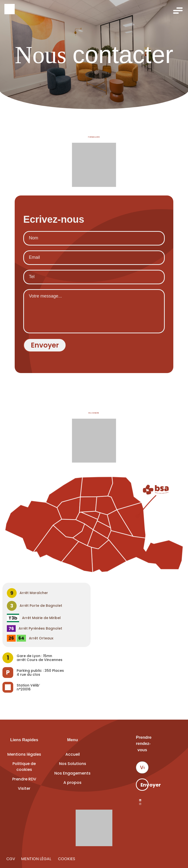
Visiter (24, 788)
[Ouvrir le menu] (177, 11)
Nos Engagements (72, 773)
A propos (72, 783)
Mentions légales (24, 754)
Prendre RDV (24, 779)
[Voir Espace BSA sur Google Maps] (94, 525)
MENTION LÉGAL (37, 859)
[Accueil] (94, 9)
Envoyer (145, 785)
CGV (11, 859)
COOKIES (66, 859)
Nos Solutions (73, 764)
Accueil (73, 754)
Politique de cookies (24, 767)
